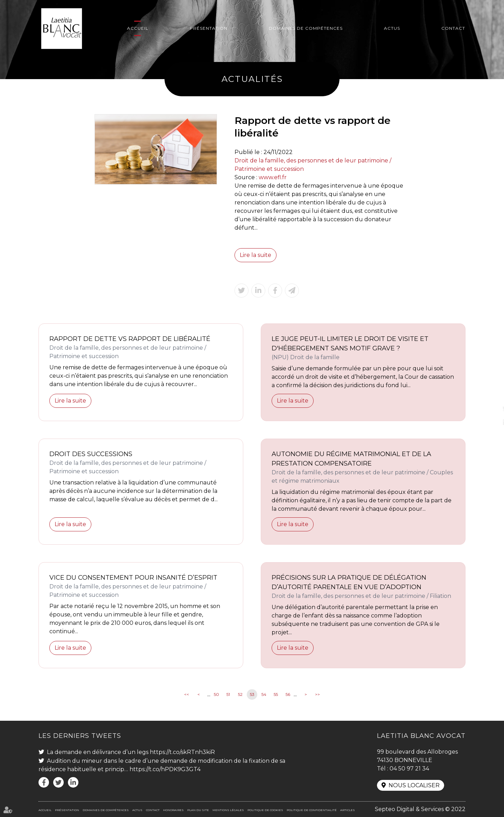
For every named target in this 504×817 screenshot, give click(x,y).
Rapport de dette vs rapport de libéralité (130, 339)
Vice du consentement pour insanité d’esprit (133, 578)
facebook (490, 394)
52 (240, 694)
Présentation (209, 28)
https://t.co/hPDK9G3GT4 (165, 769)
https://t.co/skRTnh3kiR (182, 752)
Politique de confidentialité (312, 810)
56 (288, 694)
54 (264, 694)
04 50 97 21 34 (409, 769)
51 (228, 694)
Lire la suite (255, 255)
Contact (453, 28)
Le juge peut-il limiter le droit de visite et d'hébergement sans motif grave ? (350, 344)
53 (252, 694)
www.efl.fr (273, 177)
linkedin (490, 423)
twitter (490, 408)
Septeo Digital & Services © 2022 (420, 809)
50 (216, 694)
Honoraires (173, 810)
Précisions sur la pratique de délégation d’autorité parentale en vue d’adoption (349, 582)
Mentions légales (228, 810)
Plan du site (198, 810)
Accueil (138, 28)
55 (276, 694)
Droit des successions (91, 454)
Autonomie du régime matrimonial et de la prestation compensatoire (351, 459)
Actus (392, 28)
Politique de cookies (265, 810)
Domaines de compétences (306, 28)
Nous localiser (414, 785)
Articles (348, 810)
